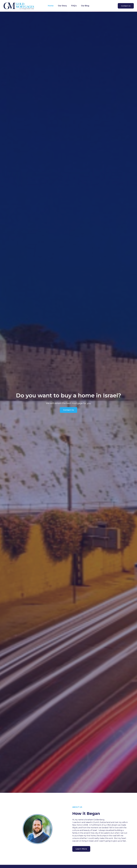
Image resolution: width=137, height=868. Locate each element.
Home (51, 6)
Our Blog (85, 6)
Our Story (62, 6)
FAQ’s (74, 6)
